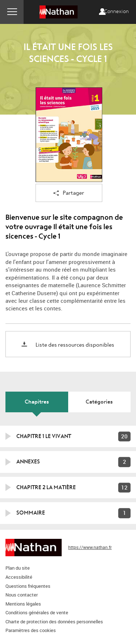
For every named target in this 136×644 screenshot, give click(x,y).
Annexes (28, 462)
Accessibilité (19, 577)
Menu (12, 12)
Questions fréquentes (28, 586)
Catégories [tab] (99, 402)
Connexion (116, 12)
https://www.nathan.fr (90, 547)
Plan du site (18, 568)
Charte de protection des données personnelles (54, 622)
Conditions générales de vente (37, 612)
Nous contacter (22, 595)
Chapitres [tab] (37, 402)
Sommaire (31, 513)
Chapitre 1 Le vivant (44, 436)
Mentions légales (23, 604)
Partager (69, 193)
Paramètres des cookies (31, 630)
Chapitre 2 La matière (46, 487)
